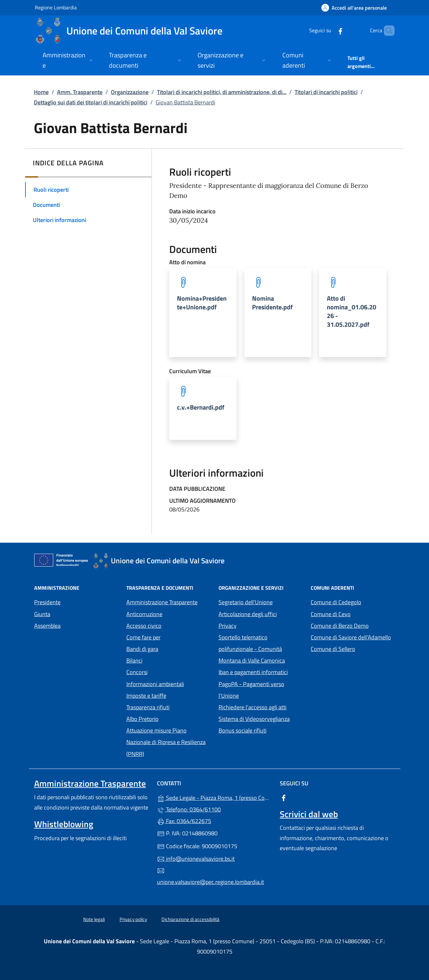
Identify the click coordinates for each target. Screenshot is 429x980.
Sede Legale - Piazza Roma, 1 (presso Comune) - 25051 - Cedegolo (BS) (214, 797)
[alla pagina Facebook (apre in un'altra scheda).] (329, 30)
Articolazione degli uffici (248, 614)
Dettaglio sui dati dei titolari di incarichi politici (91, 102)
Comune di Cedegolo (353, 602)
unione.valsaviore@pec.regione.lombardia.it (210, 877)
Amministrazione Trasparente (162, 602)
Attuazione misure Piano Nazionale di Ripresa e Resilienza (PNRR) (166, 742)
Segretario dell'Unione (246, 602)
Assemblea (47, 626)
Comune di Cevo (353, 613)
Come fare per (143, 637)
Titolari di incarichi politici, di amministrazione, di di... (222, 92)
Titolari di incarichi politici (326, 92)
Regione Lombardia (56, 7)
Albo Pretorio (169, 718)
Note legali (94, 919)
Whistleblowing (64, 824)
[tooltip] (203, 313)
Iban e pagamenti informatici (253, 672)
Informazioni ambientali (155, 684)
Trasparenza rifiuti (148, 707)
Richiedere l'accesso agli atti (253, 707)
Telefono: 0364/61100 (189, 809)
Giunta (42, 614)
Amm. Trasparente (80, 92)
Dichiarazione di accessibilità (190, 919)
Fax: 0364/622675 (184, 821)
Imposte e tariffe (146, 696)
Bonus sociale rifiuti (243, 730)
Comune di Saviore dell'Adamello (353, 637)
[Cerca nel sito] (387, 31)
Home (41, 92)
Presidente (47, 602)
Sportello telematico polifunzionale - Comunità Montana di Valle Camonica (261, 649)
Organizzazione (130, 92)
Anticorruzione (144, 614)
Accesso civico (144, 626)
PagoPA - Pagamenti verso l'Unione (258, 690)
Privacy (257, 625)
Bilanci (134, 660)
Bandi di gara (142, 649)
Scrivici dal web (309, 814)
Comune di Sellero (353, 648)
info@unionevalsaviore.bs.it (196, 859)
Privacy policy (133, 919)
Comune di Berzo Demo (353, 625)
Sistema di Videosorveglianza (254, 719)
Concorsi (137, 672)
